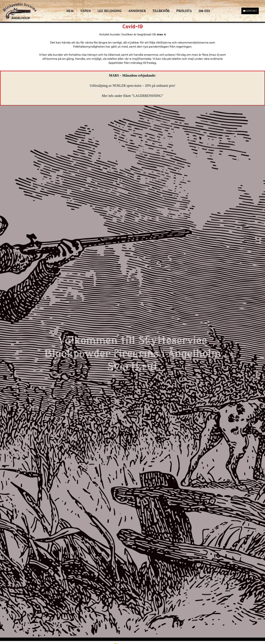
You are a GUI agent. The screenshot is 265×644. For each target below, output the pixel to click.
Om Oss (204, 11)
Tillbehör (161, 11)
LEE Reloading (110, 11)
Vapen (86, 11)
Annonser (137, 11)
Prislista (184, 11)
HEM (70, 11)
